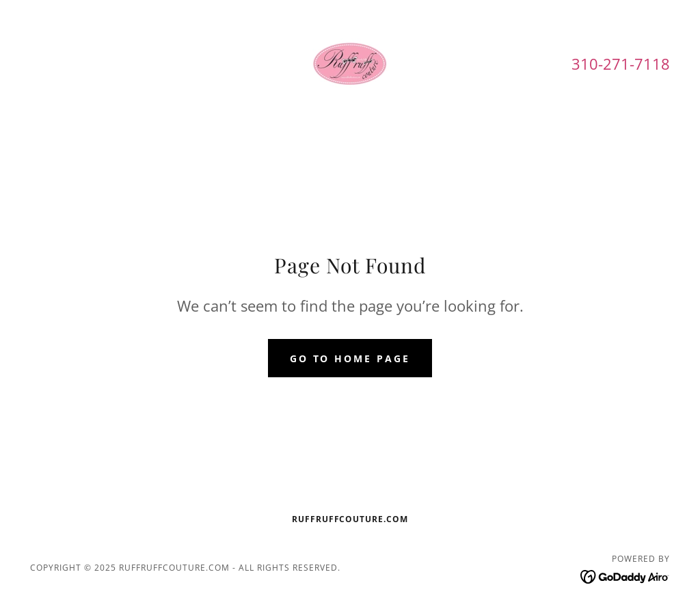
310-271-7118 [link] (621, 64)
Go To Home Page (350, 358)
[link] (350, 63)
